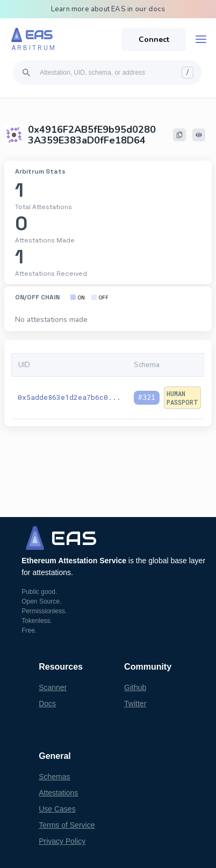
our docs (150, 9)
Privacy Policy (62, 841)
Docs (47, 704)
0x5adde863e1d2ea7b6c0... (69, 397)
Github (135, 687)
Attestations (58, 793)
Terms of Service (67, 825)
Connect (154, 40)
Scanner (53, 687)
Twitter (135, 704)
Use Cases (57, 809)
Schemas (54, 777)
